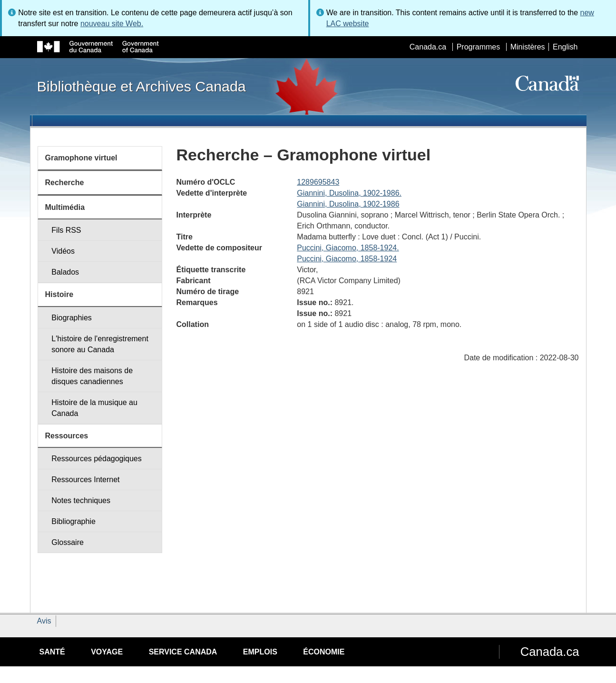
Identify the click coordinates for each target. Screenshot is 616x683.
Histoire (59, 294)
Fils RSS (66, 230)
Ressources (67, 436)
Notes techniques (81, 500)
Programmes (479, 47)
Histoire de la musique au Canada (94, 408)
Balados (65, 272)
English (565, 47)
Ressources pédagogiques (96, 459)
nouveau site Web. (112, 24)
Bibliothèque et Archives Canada (142, 86)
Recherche (65, 183)
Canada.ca (428, 47)
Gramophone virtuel (81, 158)
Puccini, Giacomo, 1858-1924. (348, 248)
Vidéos (63, 251)
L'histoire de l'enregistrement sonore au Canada (100, 344)
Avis (44, 621)
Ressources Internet (85, 480)
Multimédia (65, 207)
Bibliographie (73, 521)
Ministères (528, 47)
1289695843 (318, 182)
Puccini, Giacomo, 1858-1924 (347, 259)
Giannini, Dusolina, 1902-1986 (348, 204)
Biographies (72, 318)
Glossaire (68, 542)
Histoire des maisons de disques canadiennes (92, 376)
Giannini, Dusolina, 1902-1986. (349, 193)
